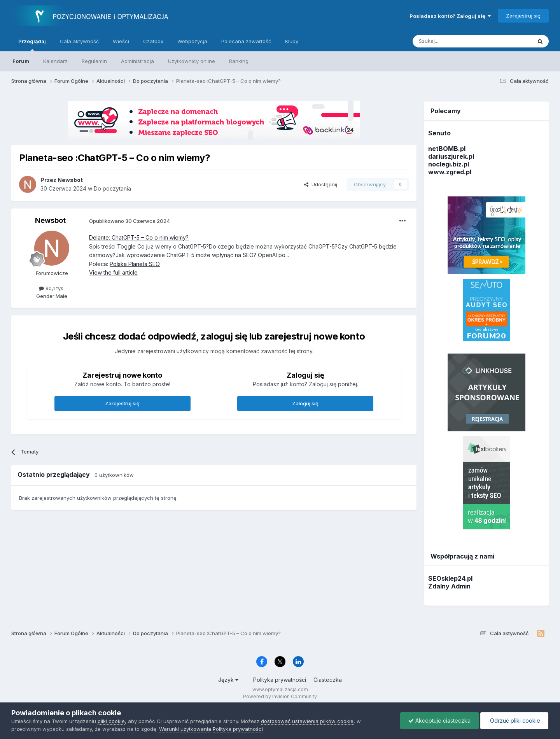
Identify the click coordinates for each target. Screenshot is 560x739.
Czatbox (153, 41)
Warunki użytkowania (185, 729)
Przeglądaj (32, 45)
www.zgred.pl (450, 172)
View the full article (113, 272)
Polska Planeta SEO (135, 264)
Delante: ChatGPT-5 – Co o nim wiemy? (139, 237)
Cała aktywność (79, 41)
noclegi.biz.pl (449, 164)
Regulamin (94, 61)
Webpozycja (192, 41)
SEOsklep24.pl (450, 578)
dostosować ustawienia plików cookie (307, 721)
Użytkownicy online (192, 61)
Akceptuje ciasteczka (439, 721)
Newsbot (50, 220)
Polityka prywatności (280, 680)
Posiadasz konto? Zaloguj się (450, 16)
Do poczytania (112, 188)
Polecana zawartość (246, 41)
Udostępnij (321, 184)
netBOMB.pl (447, 149)
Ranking (239, 61)
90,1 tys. (52, 288)
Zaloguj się (305, 403)
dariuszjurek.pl (451, 156)
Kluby (292, 41)
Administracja (137, 61)
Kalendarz (55, 61)
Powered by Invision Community (280, 696)
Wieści (121, 41)
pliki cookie (111, 721)
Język (228, 680)
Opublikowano (129, 221)
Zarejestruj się (523, 16)
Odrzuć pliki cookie (514, 721)
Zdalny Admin (449, 586)
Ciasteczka (328, 680)
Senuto (439, 133)
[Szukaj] (453, 41)
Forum (21, 61)
